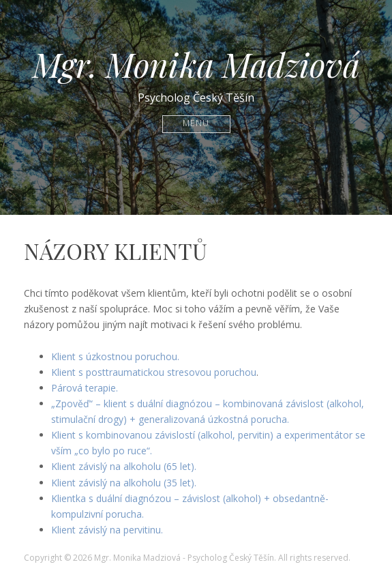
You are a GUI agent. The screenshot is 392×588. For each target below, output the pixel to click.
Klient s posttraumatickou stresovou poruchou (154, 372)
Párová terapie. (85, 388)
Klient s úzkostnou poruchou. (115, 356)
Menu (196, 124)
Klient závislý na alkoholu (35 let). (124, 483)
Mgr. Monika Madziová (196, 64)
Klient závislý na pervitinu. (107, 530)
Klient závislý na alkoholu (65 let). (124, 466)
